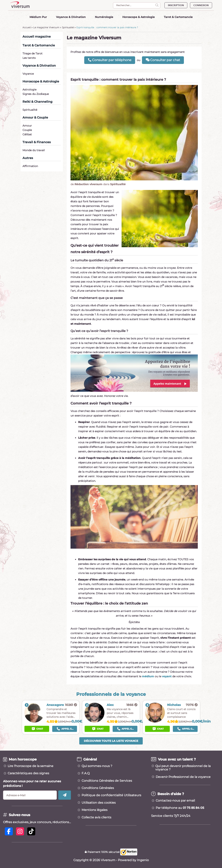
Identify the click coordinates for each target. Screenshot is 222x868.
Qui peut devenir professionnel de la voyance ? (183, 768)
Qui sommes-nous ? (97, 766)
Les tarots (29, 58)
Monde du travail (34, 150)
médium (148, 676)
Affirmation (30, 166)
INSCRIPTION (176, 5)
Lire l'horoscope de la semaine (30, 766)
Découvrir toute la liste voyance (111, 741)
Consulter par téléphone (110, 60)
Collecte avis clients (96, 817)
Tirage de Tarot (32, 53)
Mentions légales (95, 810)
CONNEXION (201, 5)
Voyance (28, 74)
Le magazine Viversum (46, 27)
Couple (27, 130)
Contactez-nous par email (175, 801)
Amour (27, 126)
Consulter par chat (163, 60)
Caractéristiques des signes (28, 773)
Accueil (27, 27)
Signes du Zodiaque (36, 94)
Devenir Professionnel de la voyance (183, 777)
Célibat (27, 134)
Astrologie (29, 90)
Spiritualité (68, 27)
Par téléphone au (180, 808)
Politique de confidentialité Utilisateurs (111, 795)
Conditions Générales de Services (107, 781)
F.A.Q (86, 773)
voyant (167, 676)
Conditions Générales (98, 788)
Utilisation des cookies (99, 803)
